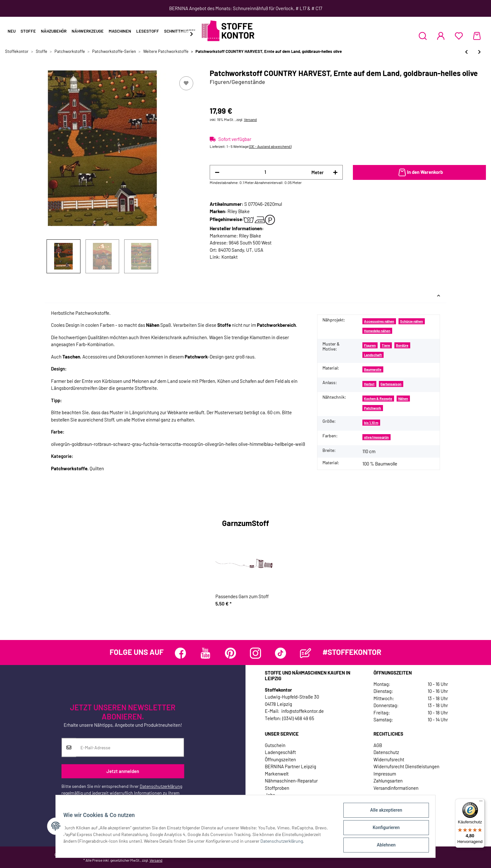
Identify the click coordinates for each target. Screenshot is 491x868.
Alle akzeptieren (383, 813)
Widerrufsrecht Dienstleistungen (406, 766)
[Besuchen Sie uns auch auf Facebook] (180, 653)
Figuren (370, 345)
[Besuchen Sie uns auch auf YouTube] (205, 653)
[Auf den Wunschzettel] (186, 83)
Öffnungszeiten (280, 759)
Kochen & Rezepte (378, 399)
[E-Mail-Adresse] (130, 748)
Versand (250, 119)
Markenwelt (277, 774)
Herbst (369, 384)
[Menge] (265, 172)
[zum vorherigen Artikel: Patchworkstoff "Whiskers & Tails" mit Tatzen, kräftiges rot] (466, 52)
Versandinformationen (396, 788)
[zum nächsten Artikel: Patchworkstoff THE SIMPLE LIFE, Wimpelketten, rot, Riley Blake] (479, 52)
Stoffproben (277, 788)
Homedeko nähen (377, 331)
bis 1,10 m (371, 423)
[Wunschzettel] (459, 36)
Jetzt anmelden (123, 771)
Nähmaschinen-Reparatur (291, 781)
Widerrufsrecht (389, 759)
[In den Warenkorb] (419, 173)
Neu (12, 31)
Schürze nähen (411, 321)
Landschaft (373, 355)
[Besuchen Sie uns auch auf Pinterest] (230, 653)
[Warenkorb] (477, 36)
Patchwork (373, 408)
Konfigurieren (383, 829)
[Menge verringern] (217, 172)
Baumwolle (373, 369)
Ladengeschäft (280, 752)
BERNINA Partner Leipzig (290, 766)
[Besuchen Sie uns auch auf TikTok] (281, 653)
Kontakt (230, 257)
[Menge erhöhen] (335, 172)
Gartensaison (391, 384)
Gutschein (275, 745)
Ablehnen (383, 846)
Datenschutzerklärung (161, 786)
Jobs (270, 795)
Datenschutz (386, 752)
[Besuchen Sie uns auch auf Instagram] (255, 653)
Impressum (385, 774)
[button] (423, 36)
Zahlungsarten (388, 781)
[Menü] (481, 802)
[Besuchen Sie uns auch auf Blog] (306, 653)
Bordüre (402, 345)
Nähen (403, 399)
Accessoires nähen (379, 321)
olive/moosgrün (376, 437)
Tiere (386, 345)
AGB (378, 745)
